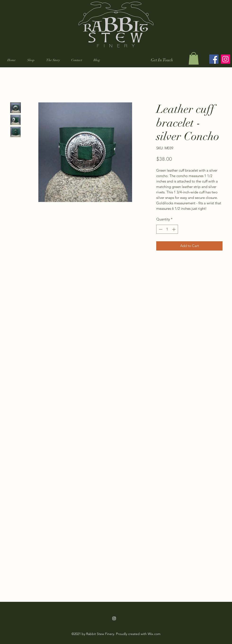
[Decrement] (160, 229)
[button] (31, 60)
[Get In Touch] (162, 60)
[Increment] (174, 229)
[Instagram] (225, 59)
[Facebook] (214, 59)
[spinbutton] (167, 229)
